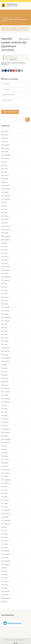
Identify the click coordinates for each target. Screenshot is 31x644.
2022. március (5, 297)
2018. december (5, 429)
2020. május (4, 372)
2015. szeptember (6, 561)
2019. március (5, 419)
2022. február (5, 301)
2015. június (4, 571)
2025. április (4, 172)
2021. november (5, 311)
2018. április (4, 456)
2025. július (4, 162)
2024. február (5, 219)
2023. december (5, 226)
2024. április (4, 213)
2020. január (4, 385)
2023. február (5, 260)
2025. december (5, 145)
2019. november (5, 392)
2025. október (5, 152)
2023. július (4, 243)
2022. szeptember (6, 277)
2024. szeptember (6, 196)
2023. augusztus (5, 240)
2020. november (5, 351)
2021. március (5, 338)
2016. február (5, 544)
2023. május (4, 250)
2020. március (5, 378)
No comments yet (25, 39)
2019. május (4, 412)
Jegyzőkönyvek (13, 59)
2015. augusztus (5, 564)
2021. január (4, 345)
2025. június (4, 165)
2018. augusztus (5, 443)
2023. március (5, 257)
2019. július (4, 405)
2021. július (4, 324)
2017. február (5, 504)
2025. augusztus (5, 158)
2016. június (4, 531)
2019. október (5, 395)
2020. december (5, 348)
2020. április (4, 375)
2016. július (4, 527)
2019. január (4, 426)
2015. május (4, 575)
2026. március (5, 135)
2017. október (5, 476)
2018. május (4, 453)
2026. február (5, 138)
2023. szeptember (6, 236)
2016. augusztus (5, 524)
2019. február (5, 422)
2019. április (4, 416)
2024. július (4, 202)
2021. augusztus (5, 321)
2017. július (4, 487)
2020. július (4, 365)
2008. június (4, 602)
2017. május (4, 493)
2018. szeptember (6, 439)
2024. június (4, 206)
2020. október (5, 355)
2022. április (4, 294)
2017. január (4, 507)
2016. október (5, 517)
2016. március (5, 541)
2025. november (5, 148)
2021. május (4, 331)
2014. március (5, 595)
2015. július (4, 568)
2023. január (4, 263)
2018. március (5, 460)
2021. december (5, 307)
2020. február (5, 382)
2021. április (4, 334)
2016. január (4, 548)
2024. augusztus (5, 199)
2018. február (5, 463)
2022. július (4, 284)
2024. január (4, 223)
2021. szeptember (6, 317)
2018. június (4, 449)
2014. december (5, 591)
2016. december (5, 510)
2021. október (5, 314)
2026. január (4, 142)
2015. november (5, 554)
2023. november (5, 230)
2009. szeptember (6, 598)
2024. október (5, 192)
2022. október (5, 274)
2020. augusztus (5, 361)
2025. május (4, 169)
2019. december (5, 389)
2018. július (4, 446)
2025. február (5, 179)
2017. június (4, 490)
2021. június (4, 328)
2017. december (5, 470)
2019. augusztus (5, 402)
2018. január (4, 466)
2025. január (4, 182)
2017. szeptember (6, 480)
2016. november (5, 514)
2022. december (5, 267)
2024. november (5, 189)
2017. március (5, 500)
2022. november (5, 270)
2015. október (5, 558)
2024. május (4, 209)
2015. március (5, 581)
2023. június (4, 246)
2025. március (5, 175)
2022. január (4, 304)
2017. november (5, 473)
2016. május (4, 534)
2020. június (4, 368)
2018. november (5, 433)
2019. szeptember (6, 399)
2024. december (5, 186)
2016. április (4, 537)
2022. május (4, 290)
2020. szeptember (6, 358)
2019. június (4, 409)
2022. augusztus (5, 280)
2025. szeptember (6, 155)
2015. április (4, 578)
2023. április (4, 253)
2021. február (5, 341)
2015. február (5, 585)
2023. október (5, 233)
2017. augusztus (5, 483)
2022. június (4, 287)
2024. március (5, 216)
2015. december (5, 551)
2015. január (4, 588)
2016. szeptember (6, 520)
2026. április (4, 131)
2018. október (5, 436)
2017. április (4, 497)
